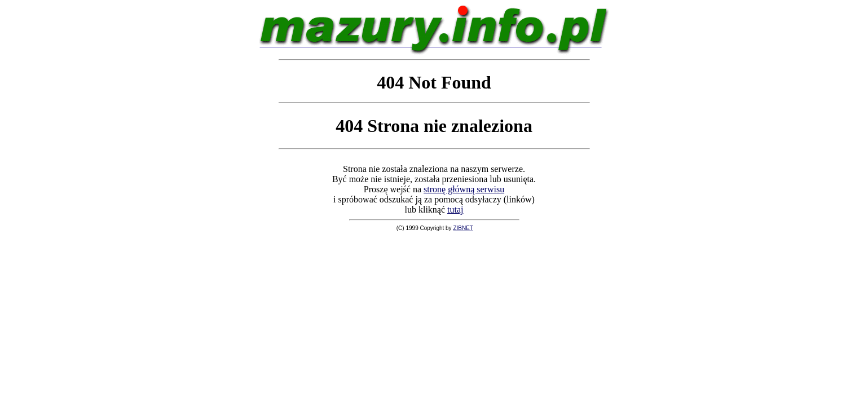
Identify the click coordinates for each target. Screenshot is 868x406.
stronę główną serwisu (464, 189)
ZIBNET (463, 228)
